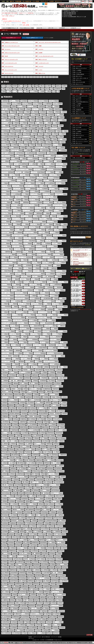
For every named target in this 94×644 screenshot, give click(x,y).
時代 (86, 233)
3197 (3, 60)
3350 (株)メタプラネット (79, 135)
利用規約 (30, 637)
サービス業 (75, 201)
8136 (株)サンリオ (77, 133)
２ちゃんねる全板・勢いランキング (82, 154)
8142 (37, 70)
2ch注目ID (51, 1)
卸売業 (74, 221)
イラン (24, 23)
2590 (3, 46)
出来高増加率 (64, 28)
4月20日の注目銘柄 (68, 15)
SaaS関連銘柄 (76, 169)
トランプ (76, 232)
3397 (3, 63)
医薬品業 (74, 219)
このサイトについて (37, 637)
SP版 (7, 1)
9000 (54, 77)
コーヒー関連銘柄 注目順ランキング (11, 38)
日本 (82, 233)
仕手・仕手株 (26, 25)
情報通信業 (75, 196)
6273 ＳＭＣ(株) (77, 106)
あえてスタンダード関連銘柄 (76, 171)
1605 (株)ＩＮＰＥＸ (78, 76)
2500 (12, 77)
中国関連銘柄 (75, 187)
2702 (3, 53)
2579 (37, 42)
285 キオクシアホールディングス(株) (80, 96)
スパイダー (84, 233)
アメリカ (80, 233)
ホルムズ (78, 232)
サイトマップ (54, 637)
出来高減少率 (75, 28)
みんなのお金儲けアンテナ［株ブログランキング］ (80, 250)
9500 (57, 77)
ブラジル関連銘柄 (76, 184)
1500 (6, 77)
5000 (28, 77)
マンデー (90, 233)
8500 (50, 77)
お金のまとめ (76, 261)
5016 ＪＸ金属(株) (77, 70)
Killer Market (76, 259)
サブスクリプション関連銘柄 (76, 173)
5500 (31, 77)
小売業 (74, 203)
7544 (37, 66)
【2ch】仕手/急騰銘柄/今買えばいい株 (10, 28)
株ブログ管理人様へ (46, 637)
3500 (19, 77)
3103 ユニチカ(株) (77, 66)
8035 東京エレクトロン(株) (79, 114)
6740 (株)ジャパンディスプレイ (80, 68)
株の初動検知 (76, 265)
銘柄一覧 (12, 1)
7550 (3, 70)
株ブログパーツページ (85, 309)
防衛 (74, 232)
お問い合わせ (31, 638)
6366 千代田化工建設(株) (79, 74)
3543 (37, 63)
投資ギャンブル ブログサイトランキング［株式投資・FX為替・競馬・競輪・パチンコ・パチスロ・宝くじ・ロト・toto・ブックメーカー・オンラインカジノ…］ (80, 255)
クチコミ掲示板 (36, 1)
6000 (35, 77)
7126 (3, 66)
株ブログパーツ (58, 1)
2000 (9, 77)
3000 (15, 77)
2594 (3, 49)
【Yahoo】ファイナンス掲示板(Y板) (26, 13)
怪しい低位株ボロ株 (27, 1)
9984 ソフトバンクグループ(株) (80, 139)
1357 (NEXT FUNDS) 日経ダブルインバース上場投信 (81, 102)
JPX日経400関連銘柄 (76, 164)
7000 (41, 77)
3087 (37, 56)
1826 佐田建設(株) (77, 110)
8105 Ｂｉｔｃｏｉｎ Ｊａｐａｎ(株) (81, 141)
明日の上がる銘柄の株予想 (79, 263)
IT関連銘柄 (75, 166)
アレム (80, 232)
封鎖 (78, 233)
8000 (47, 77)
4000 (22, 77)
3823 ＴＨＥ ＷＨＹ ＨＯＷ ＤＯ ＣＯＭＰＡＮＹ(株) (81, 78)
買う (76, 233)
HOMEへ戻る (5, 30)
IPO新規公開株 (18, 1)
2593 (37, 46)
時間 (81, 232)
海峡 (83, 232)
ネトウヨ (87, 232)
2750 (37, 53)
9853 (37, 73)
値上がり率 (41, 28)
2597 (37, 49)
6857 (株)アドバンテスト (79, 112)
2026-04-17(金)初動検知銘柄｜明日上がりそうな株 (75, 17)
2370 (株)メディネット (78, 84)
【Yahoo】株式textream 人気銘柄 (27, 28)
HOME (3, 1)
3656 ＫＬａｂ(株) (77, 137)
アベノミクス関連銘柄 (76, 189)
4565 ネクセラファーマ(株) (79, 158)
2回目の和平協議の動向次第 (70, 13)
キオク (71, 232)
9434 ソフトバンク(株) (78, 108)
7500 (44, 77)
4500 (25, 77)
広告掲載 (60, 637)
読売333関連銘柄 (76, 182)
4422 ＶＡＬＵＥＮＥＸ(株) (79, 82)
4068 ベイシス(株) (77, 72)
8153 (3, 73)
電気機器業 (75, 198)
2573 (3, 42)
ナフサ (84, 232)
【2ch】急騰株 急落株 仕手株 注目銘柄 (9, 13)
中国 (86, 232)
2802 (3, 56)
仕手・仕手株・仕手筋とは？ (9, 16)
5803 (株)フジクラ (77, 80)
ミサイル (88, 233)
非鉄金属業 (75, 216)
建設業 (74, 206)
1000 (3, 77)
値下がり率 (53, 28)
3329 (37, 60)
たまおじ (90, 232)
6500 (38, 77)
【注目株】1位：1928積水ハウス (71, 11)
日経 (73, 232)
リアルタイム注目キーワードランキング (12, 21)
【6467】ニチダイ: (23, 643)
